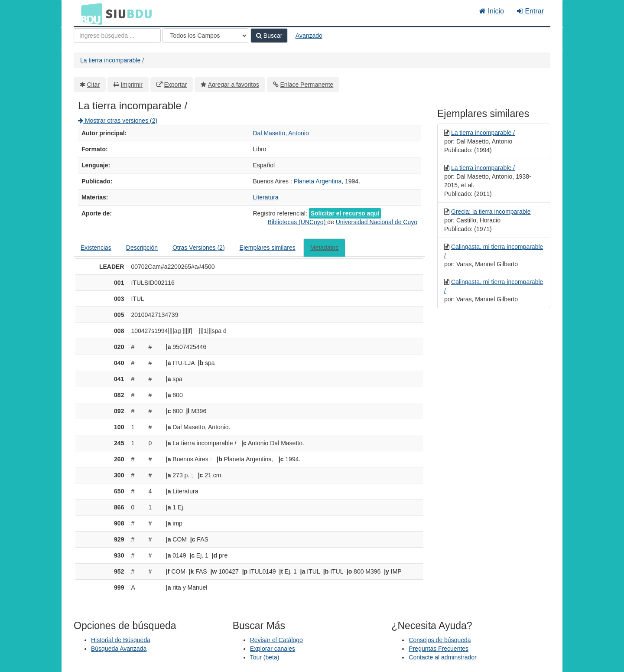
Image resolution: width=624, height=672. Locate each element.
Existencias (96, 248)
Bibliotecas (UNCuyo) (297, 222)
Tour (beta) (265, 657)
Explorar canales (273, 649)
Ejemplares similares (268, 248)
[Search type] (205, 36)
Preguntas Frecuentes (439, 649)
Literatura (266, 197)
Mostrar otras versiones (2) (118, 121)
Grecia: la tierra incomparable (491, 212)
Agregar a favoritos (234, 85)
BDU (89, 13)
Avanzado (309, 36)
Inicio (492, 11)
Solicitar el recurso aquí (345, 213)
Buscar (269, 36)
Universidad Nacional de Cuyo (377, 222)
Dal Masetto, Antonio (281, 133)
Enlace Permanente (307, 85)
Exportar (175, 85)
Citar (94, 85)
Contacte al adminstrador (442, 657)
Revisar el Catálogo (276, 640)
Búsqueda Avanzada (119, 649)
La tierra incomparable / (112, 60)
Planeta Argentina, (319, 181)
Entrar (530, 11)
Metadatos (324, 248)
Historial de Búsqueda (121, 640)
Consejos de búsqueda (440, 640)
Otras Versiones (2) (199, 248)
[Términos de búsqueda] (117, 36)
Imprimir (132, 85)
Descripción (142, 248)
